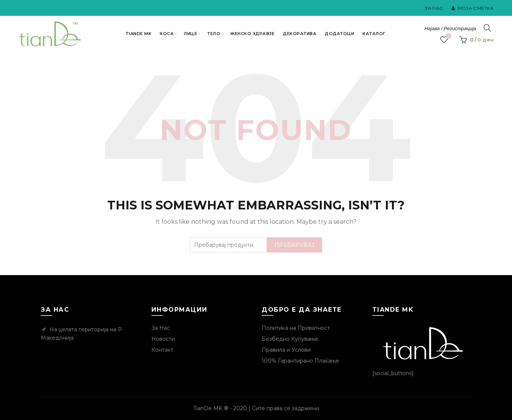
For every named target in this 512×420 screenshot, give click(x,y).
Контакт (162, 350)
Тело (214, 34)
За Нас (434, 8)
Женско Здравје (252, 34)
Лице (190, 34)
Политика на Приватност (296, 328)
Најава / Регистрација (450, 28)
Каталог (374, 34)
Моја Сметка (472, 8)
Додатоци (339, 34)
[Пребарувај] (487, 28)
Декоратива (300, 34)
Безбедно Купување (290, 339)
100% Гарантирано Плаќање (300, 361)
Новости (163, 339)
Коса (167, 34)
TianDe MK (139, 34)
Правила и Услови (286, 350)
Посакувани (448, 36)
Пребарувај (294, 245)
